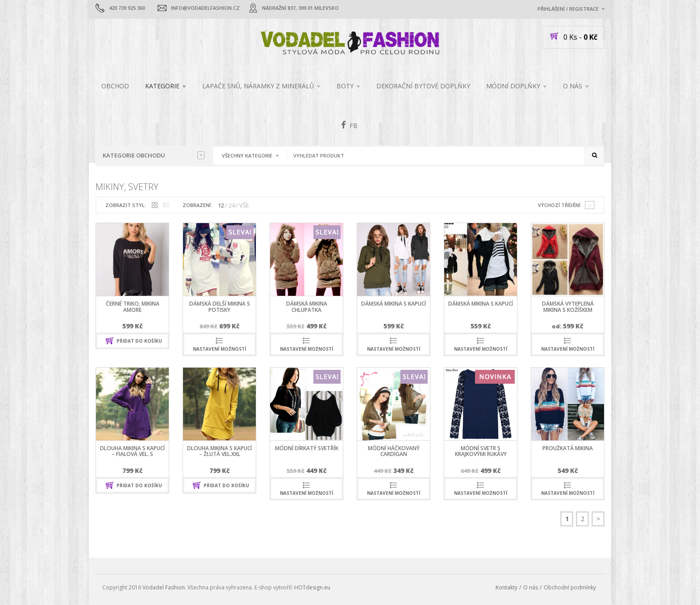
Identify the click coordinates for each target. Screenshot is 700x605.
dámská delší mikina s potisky (220, 307)
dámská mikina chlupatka (307, 307)
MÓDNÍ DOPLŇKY (513, 86)
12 (221, 205)
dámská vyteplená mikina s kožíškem (568, 307)
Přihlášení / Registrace (568, 9)
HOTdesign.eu (312, 587)
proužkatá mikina (568, 448)
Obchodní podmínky (570, 587)
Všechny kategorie (247, 155)
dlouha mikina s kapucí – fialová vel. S (132, 451)
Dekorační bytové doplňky (423, 86)
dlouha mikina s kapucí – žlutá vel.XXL (219, 451)
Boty (345, 86)
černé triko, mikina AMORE (133, 307)
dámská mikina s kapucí (394, 304)
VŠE (244, 205)
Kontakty (506, 587)
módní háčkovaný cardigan (394, 451)
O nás (573, 86)
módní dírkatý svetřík (307, 448)
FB (349, 125)
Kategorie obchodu (154, 155)
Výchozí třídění (559, 205)
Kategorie (162, 86)
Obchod (115, 86)
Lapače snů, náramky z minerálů (258, 86)
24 (232, 205)
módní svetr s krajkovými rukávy (481, 451)
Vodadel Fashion (164, 587)
